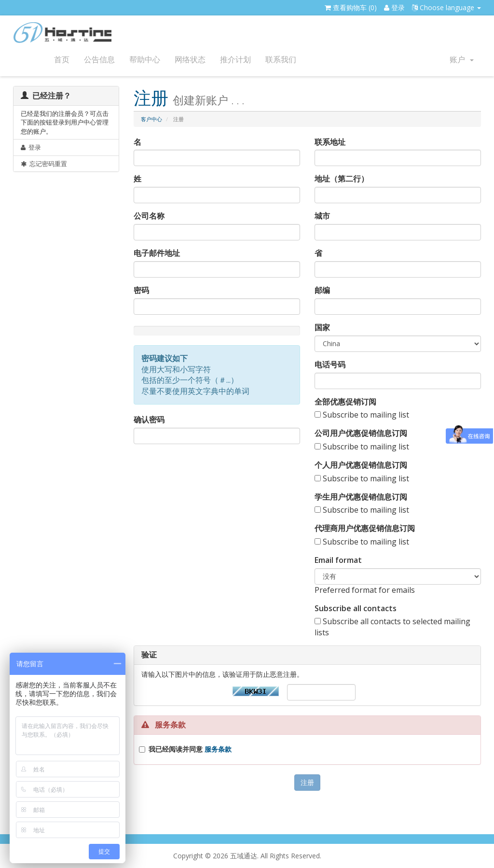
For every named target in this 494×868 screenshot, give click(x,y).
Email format (338, 560)
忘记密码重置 (44, 164)
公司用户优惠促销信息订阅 (361, 433)
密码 (141, 290)
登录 (394, 7)
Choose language (446, 7)
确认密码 (149, 420)
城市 (322, 216)
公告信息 (99, 60)
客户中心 (151, 119)
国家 (322, 327)
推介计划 (235, 60)
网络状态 (190, 60)
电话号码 (330, 364)
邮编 (322, 290)
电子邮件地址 (157, 253)
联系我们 (281, 60)
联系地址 (330, 142)
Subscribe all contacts (356, 608)
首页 (62, 60)
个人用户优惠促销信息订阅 (361, 465)
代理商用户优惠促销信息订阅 (365, 528)
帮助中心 (145, 60)
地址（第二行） (342, 179)
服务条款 (218, 749)
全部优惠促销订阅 (345, 402)
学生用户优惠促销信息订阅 (361, 497)
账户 (462, 60)
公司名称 (149, 216)
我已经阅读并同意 (190, 749)
